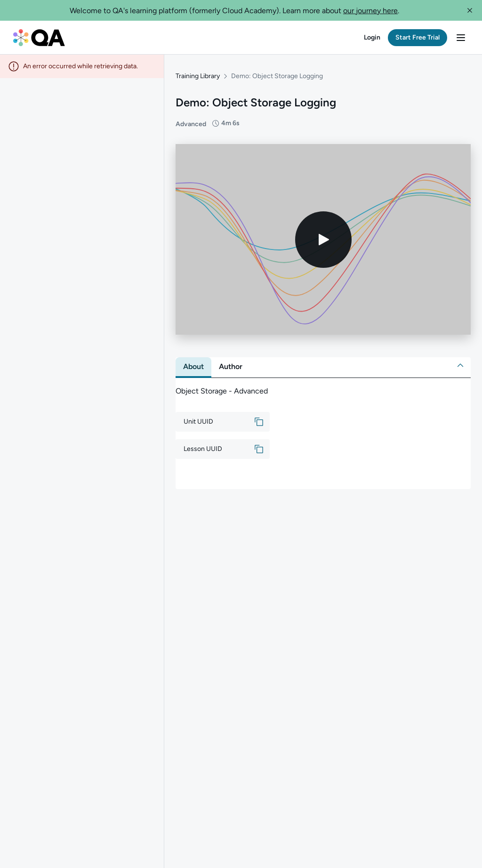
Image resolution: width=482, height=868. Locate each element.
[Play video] (323, 239)
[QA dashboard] (39, 38)
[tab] (193, 366)
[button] (470, 10)
